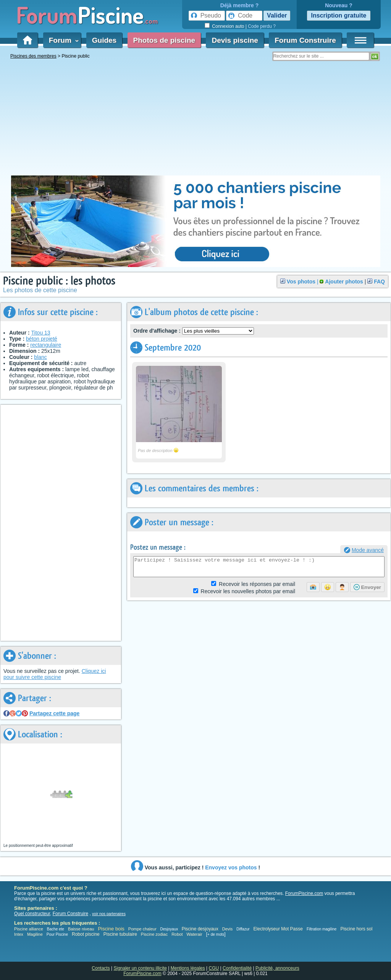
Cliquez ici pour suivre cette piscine (55, 674)
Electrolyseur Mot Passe (278, 929)
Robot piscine (86, 934)
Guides (104, 40)
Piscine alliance (29, 929)
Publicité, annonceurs (277, 968)
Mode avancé (368, 550)
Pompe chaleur (143, 929)
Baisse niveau (81, 929)
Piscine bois (111, 929)
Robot (177, 934)
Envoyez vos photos (231, 867)
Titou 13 (41, 333)
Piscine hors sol (356, 929)
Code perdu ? (262, 26)
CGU (214, 968)
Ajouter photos (344, 282)
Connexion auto (228, 26)
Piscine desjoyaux (200, 929)
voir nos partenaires (109, 914)
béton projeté (42, 339)
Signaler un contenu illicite (140, 968)
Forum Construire (305, 40)
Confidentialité (237, 968)
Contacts (101, 968)
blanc (40, 357)
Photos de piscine (164, 40)
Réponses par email (257, 584)
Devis (228, 929)
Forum (62, 40)
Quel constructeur (32, 914)
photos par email (248, 591)
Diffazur (243, 929)
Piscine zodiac (154, 934)
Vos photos (301, 282)
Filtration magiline (322, 929)
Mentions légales (188, 968)
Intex (19, 934)
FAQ (379, 282)
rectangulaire (46, 345)
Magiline (35, 934)
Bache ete (56, 929)
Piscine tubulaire (120, 934)
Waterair (195, 934)
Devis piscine (235, 40)
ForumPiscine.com (304, 893)
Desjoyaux (170, 929)
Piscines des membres (33, 56)
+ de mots (216, 934)
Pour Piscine (57, 934)
